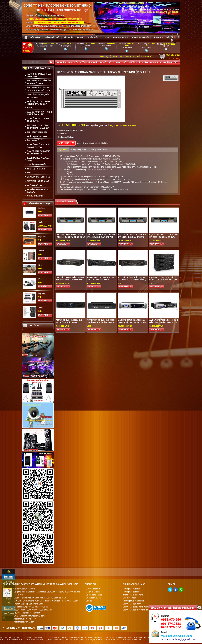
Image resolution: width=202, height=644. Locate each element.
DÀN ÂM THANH (86, 638)
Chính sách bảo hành (132, 604)
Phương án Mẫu (121, 37)
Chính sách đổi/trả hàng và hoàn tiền (138, 607)
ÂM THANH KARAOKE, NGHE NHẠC (89, 640)
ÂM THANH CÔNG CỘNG (15, 640)
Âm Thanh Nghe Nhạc (38, 181)
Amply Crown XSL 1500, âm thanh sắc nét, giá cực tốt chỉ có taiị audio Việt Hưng (132, 322)
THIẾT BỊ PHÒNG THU (37, 137)
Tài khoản (158, 37)
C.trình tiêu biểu (52, 37)
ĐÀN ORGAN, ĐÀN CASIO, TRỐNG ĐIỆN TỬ (39, 153)
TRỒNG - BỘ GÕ (34, 185)
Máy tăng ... (43, 293)
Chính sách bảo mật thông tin (135, 610)
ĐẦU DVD (112, 640)
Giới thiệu (35, 37)
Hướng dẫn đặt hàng (132, 592)
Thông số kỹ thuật (78, 150)
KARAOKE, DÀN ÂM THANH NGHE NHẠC (40, 75)
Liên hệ (170, 37)
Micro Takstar (35, 196)
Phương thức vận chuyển (134, 601)
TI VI (29, 173)
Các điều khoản (130, 598)
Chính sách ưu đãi (93, 598)
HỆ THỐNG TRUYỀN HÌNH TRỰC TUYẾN (39, 120)
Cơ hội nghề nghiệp (94, 595)
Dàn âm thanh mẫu (37, 165)
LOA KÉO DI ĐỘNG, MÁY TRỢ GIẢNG (38, 96)
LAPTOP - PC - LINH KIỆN (38, 177)
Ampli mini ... (43, 236)
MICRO (30, 108)
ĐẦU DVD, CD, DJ (19, 638)
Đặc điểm (63, 150)
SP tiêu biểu (92, 37)
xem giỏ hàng (174, 58)
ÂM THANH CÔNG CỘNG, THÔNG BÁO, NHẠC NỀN (39, 127)
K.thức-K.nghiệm (141, 37)
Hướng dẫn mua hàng (132, 589)
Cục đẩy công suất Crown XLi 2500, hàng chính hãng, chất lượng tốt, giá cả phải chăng (133, 281)
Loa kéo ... (42, 251)
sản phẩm (68, 37)
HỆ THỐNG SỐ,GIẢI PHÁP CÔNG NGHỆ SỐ (39, 146)
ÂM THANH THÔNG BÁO (34, 640)
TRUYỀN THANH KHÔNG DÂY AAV (38, 191)
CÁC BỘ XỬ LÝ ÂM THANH (68, 638)
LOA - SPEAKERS (50, 638)
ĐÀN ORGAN (98, 638)
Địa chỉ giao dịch (93, 592)
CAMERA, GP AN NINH (134, 638)
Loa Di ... (41, 222)
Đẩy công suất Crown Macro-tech (94, 177)
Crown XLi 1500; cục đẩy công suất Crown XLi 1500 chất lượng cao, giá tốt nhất (163, 281)
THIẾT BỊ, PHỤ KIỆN (36, 169)
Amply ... (41, 208)
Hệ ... (40, 265)
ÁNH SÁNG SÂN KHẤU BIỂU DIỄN (129, 640)
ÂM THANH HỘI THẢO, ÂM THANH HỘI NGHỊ (39, 82)
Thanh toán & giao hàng (133, 595)
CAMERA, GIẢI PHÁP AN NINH (38, 159)
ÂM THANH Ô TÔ (35, 141)
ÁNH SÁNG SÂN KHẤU (37, 132)
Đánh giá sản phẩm (98, 150)
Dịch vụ (106, 37)
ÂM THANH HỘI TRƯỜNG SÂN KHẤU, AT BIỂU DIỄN (39, 89)
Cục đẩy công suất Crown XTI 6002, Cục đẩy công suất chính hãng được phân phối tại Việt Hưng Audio (70, 238)
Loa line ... (42, 308)
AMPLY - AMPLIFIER (35, 638)
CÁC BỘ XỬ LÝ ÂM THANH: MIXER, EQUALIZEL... (39, 113)
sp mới (80, 37)
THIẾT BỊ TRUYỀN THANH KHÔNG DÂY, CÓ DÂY (39, 103)
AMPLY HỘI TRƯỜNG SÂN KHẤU (132, 62)
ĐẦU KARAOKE (6, 638)
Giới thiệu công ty (93, 589)
